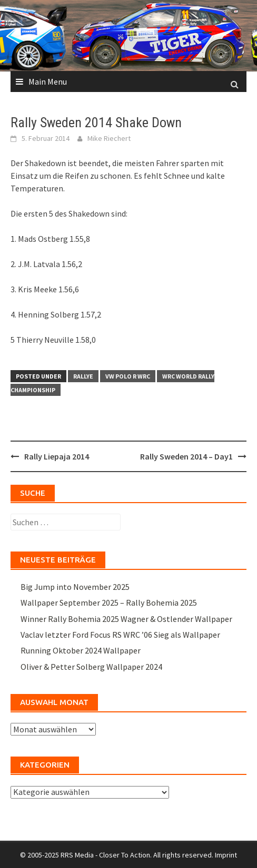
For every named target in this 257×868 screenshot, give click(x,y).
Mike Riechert (109, 138)
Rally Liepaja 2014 (57, 456)
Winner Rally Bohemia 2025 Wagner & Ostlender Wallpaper (126, 619)
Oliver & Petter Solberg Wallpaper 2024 (91, 667)
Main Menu (48, 81)
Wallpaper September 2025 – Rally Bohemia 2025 (109, 603)
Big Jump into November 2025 (75, 587)
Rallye (83, 376)
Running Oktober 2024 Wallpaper (81, 650)
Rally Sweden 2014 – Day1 (186, 456)
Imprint (226, 855)
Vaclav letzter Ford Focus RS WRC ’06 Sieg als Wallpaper (120, 635)
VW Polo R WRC (128, 376)
